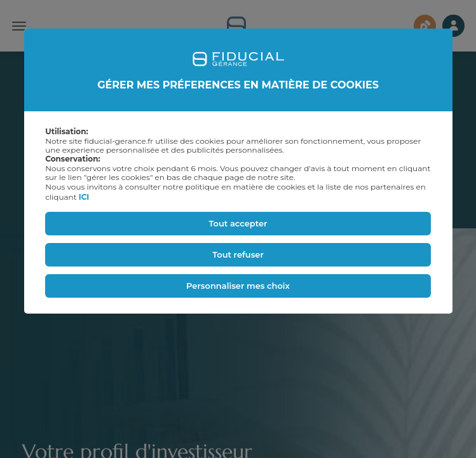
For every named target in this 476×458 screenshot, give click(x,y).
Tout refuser (238, 254)
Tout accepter (238, 223)
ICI (84, 197)
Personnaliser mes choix (238, 286)
